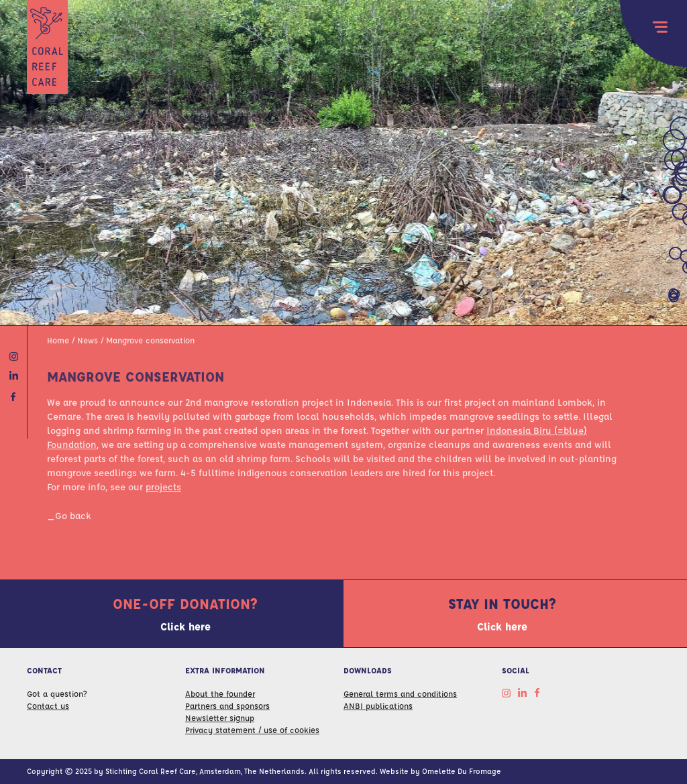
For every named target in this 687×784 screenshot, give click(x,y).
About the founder (220, 693)
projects (163, 486)
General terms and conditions (400, 693)
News (88, 340)
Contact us (48, 706)
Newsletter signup (220, 718)
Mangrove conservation (150, 340)
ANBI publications (378, 706)
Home (58, 340)
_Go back (69, 515)
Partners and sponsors (227, 706)
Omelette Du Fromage (462, 771)
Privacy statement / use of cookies (252, 730)
